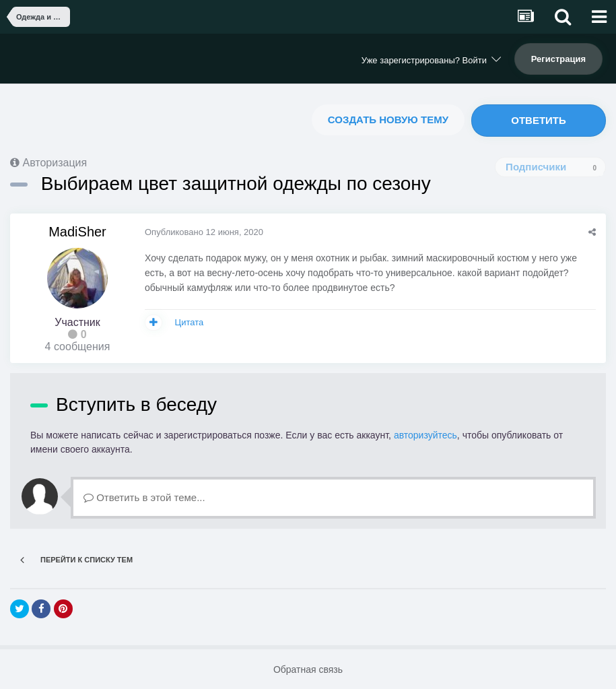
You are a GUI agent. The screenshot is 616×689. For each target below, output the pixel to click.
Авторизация (55, 163)
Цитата (190, 322)
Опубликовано (204, 232)
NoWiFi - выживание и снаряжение (81, 57)
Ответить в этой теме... (144, 497)
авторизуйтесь (425, 435)
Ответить (539, 120)
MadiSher (77, 232)
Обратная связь (308, 669)
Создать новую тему (388, 120)
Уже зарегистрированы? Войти (431, 60)
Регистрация (558, 59)
